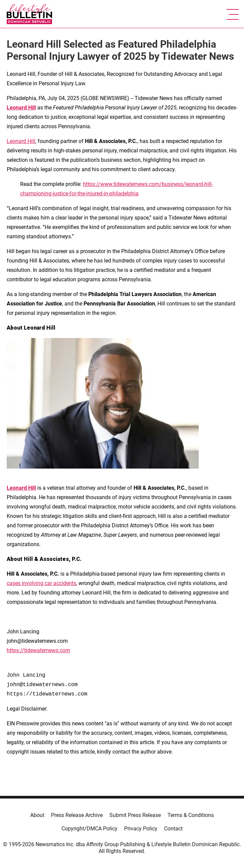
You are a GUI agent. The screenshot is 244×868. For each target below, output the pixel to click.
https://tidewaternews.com (38, 650)
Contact (173, 829)
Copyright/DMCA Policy (89, 829)
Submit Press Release (135, 815)
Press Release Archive (77, 815)
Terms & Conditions (191, 815)
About (37, 815)
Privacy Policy (141, 829)
